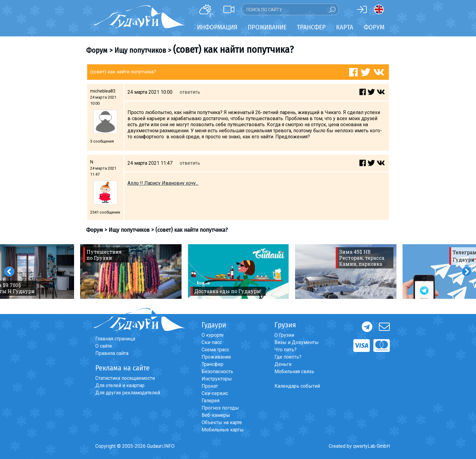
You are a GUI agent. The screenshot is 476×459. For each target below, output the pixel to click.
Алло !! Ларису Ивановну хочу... (163, 183)
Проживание (216, 357)
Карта (345, 27)
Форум (374, 27)
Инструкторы (217, 379)
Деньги (283, 364)
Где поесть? (288, 357)
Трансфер (212, 364)
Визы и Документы (297, 342)
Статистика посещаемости (125, 378)
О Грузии (284, 335)
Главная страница (115, 339)
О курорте (213, 335)
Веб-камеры (216, 415)
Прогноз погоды (220, 408)
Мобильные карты (223, 430)
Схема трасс (215, 350)
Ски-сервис (215, 393)
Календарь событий (297, 386)
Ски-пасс (212, 342)
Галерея (211, 401)
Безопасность (217, 371)
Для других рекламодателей (128, 393)
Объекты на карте (222, 422)
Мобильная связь (294, 371)
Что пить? (286, 350)
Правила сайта (112, 353)
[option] (131, 272)
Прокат (210, 386)
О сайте (104, 346)
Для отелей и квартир (120, 385)
